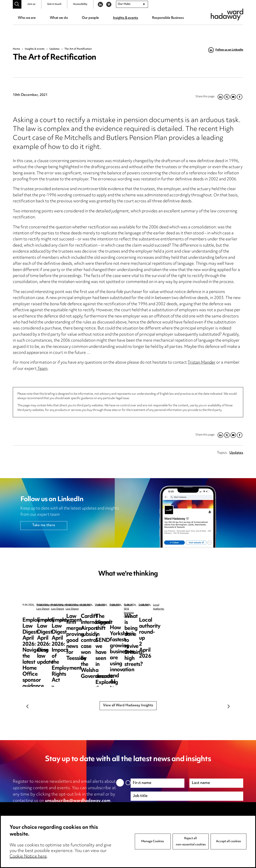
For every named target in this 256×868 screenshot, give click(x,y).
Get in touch (54, 4)
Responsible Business (168, 18)
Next (229, 706)
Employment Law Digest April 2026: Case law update (126, 623)
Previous (27, 706)
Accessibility (80, 4)
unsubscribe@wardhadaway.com (78, 801)
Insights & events (125, 18)
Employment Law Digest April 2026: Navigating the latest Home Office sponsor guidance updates (53, 626)
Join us (31, 4)
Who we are (27, 18)
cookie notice (92, 807)
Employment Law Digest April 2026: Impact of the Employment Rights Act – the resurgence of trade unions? (201, 629)
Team (42, 369)
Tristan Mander (201, 363)
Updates (54, 49)
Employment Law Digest (51, 605)
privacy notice (55, 807)
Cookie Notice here (28, 857)
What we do (59, 18)
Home (16, 49)
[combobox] (132, 4)
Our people (90, 18)
